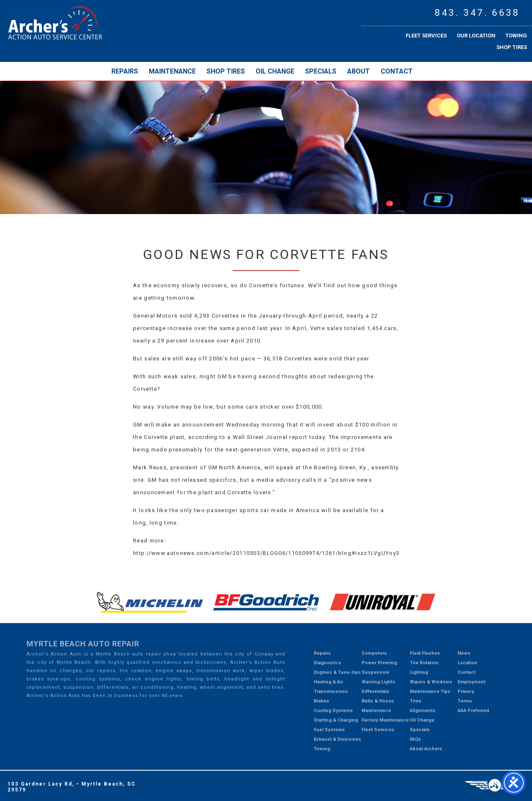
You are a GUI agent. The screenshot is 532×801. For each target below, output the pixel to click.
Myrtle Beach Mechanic (55, 23)
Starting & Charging (336, 720)
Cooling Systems (333, 711)
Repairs (125, 71)
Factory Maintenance (385, 720)
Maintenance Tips (430, 691)
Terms (465, 701)
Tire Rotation (424, 663)
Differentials (376, 691)
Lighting (419, 672)
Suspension (376, 672)
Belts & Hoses (378, 701)
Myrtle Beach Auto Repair (83, 644)
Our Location (476, 36)
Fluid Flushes (425, 653)
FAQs (415, 739)
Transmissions (331, 691)
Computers (374, 653)
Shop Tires (512, 47)
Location (467, 663)
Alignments (423, 711)
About (358, 71)
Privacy (466, 691)
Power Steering (379, 663)
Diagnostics (328, 663)
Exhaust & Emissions (337, 739)
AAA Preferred (473, 711)
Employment (472, 682)
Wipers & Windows (431, 682)
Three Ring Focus (495, 785)
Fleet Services (426, 36)
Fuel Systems (329, 730)
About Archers (426, 749)
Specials (321, 71)
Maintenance (172, 71)
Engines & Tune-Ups (337, 672)
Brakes (321, 701)
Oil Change (275, 71)
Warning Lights (378, 682)
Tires (416, 701)
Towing (516, 36)
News (464, 653)
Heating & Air (328, 682)
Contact (397, 71)
